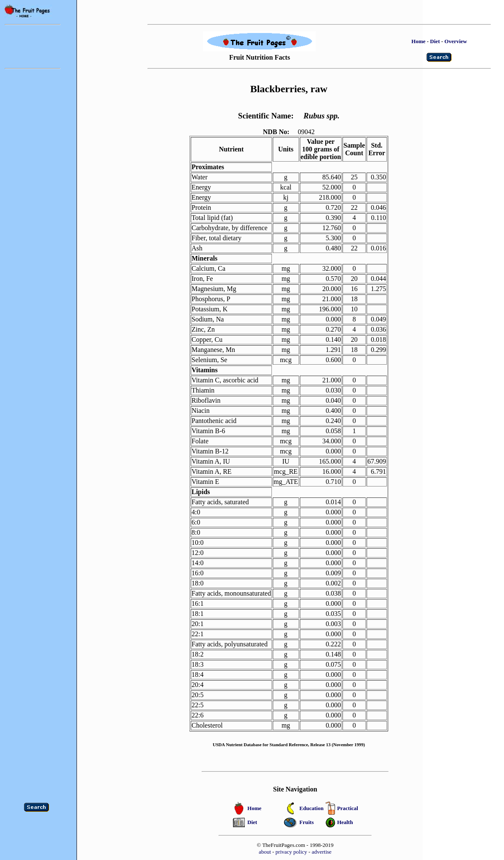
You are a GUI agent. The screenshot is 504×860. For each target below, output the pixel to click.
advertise (322, 852)
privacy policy (292, 852)
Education (311, 808)
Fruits (307, 822)
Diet (435, 41)
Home (418, 41)
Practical (348, 808)
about (265, 852)
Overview (456, 41)
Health (345, 822)
